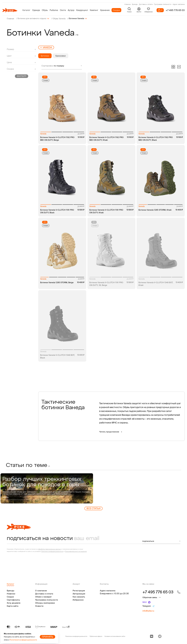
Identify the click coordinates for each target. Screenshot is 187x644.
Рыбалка (54, 10)
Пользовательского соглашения (76, 551)
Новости (39, 606)
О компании (41, 590)
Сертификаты (13, 600)
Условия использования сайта (115, 636)
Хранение (105, 10)
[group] (47, 488)
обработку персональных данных (49, 549)
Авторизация (79, 594)
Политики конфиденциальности (52, 551)
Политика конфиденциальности (76, 636)
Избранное (78, 600)
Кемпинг (94, 10)
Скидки (116, 10)
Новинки (128, 4)
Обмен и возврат (43, 597)
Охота (63, 10)
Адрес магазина (179, 4)
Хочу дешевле (14, 603)
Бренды (135, 4)
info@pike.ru (148, 611)
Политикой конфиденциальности (23, 640)
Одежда (36, 10)
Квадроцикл (82, 10)
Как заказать (79, 597)
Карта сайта (13, 606)
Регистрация (79, 590)
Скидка (46, 80)
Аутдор (71, 10)
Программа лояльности (163, 4)
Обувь (45, 10)
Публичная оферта (96, 636)
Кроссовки (61, 56)
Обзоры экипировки (45, 603)
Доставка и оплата (146, 4)
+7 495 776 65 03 (175, 10)
